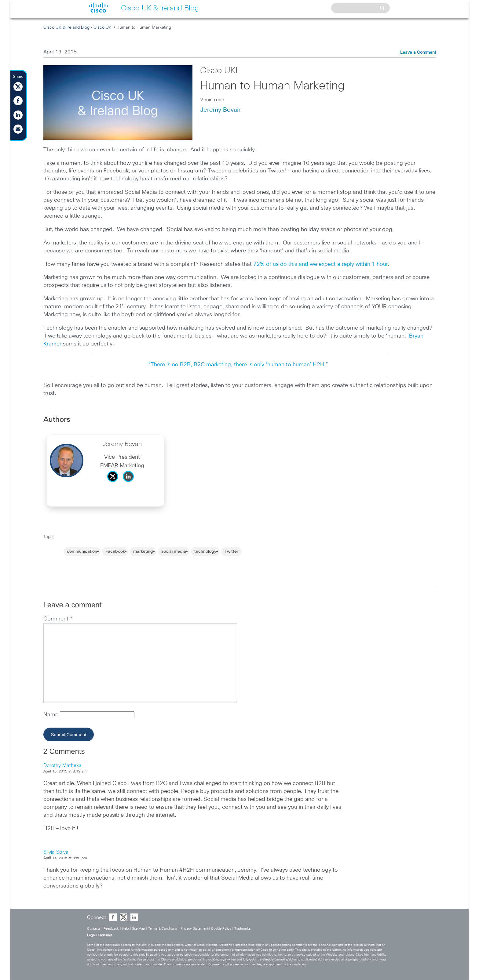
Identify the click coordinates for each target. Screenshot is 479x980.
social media (174, 551)
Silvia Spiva (56, 852)
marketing (143, 551)
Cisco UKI (103, 27)
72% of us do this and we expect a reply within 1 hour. (321, 264)
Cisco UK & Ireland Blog (66, 27)
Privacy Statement (194, 929)
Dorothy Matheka (62, 765)
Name (52, 715)
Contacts (94, 929)
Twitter (231, 551)
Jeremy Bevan (220, 110)
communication (82, 551)
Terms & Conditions (163, 929)
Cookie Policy (221, 929)
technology (205, 551)
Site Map (139, 929)
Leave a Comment (418, 52)
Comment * (58, 619)
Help (125, 929)
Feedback (111, 929)
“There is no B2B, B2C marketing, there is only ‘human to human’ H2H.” (240, 365)
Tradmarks (243, 929)
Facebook (115, 551)
